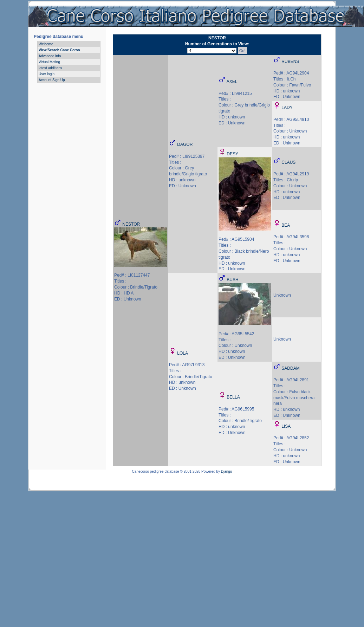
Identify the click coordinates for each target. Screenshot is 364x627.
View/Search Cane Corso (59, 50)
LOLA (183, 353)
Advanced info (50, 56)
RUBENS (290, 62)
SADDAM (290, 368)
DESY (232, 154)
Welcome (46, 44)
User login (47, 74)
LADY (287, 108)
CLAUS (288, 162)
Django (227, 471)
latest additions (50, 68)
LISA (286, 426)
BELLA (233, 397)
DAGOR (185, 144)
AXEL (232, 82)
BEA (286, 225)
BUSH (232, 280)
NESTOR (131, 224)
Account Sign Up (52, 80)
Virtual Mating (49, 62)
